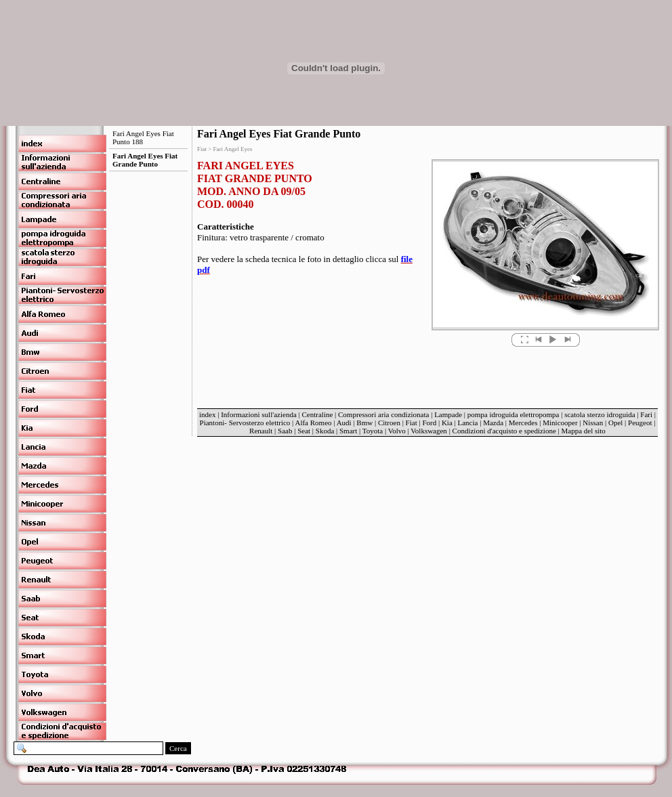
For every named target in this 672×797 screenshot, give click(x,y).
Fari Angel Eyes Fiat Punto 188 (143, 137)
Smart (348, 431)
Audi (344, 423)
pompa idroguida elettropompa (513, 414)
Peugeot (640, 423)
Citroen (389, 423)
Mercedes (523, 423)
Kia (447, 423)
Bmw (364, 423)
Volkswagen (429, 431)
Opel (615, 423)
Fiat (412, 423)
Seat (304, 431)
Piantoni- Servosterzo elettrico (246, 423)
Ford (429, 423)
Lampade (448, 414)
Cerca (178, 748)
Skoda (325, 431)
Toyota (373, 431)
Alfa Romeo (313, 423)
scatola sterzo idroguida (600, 414)
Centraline (318, 414)
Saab (285, 431)
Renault (261, 431)
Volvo (397, 431)
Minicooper (560, 423)
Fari (646, 414)
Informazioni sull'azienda (259, 414)
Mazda (493, 423)
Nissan (593, 423)
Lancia (468, 423)
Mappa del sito (583, 431)
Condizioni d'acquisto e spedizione (504, 431)
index (207, 414)
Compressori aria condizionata (383, 414)
